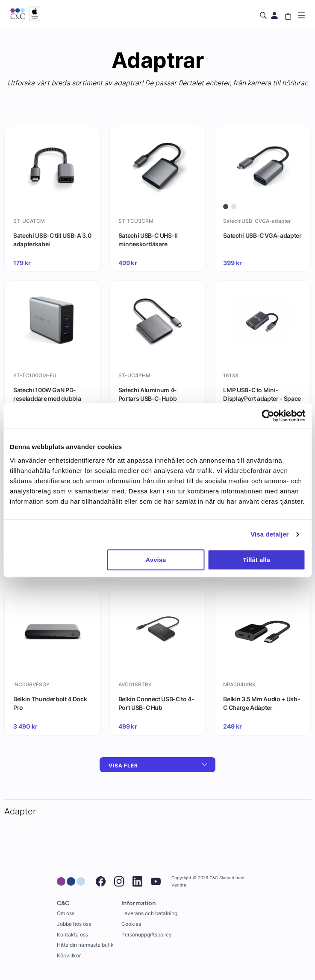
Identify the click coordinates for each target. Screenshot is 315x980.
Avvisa (156, 560)
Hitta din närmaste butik (85, 945)
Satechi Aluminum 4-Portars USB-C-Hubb (148, 394)
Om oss (66, 913)
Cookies (131, 924)
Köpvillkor (69, 955)
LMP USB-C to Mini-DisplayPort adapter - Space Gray (262, 398)
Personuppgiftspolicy (147, 935)
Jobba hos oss (74, 924)
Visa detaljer (269, 534)
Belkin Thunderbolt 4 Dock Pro (50, 703)
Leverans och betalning (149, 913)
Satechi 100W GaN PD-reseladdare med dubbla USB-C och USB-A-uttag (47, 398)
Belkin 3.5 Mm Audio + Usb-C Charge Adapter (262, 703)
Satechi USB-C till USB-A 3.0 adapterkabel (52, 240)
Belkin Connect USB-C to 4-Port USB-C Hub (156, 703)
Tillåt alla (256, 560)
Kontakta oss (72, 935)
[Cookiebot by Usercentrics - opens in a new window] (268, 416)
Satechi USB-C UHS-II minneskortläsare (148, 240)
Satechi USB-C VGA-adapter (262, 235)
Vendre (179, 885)
